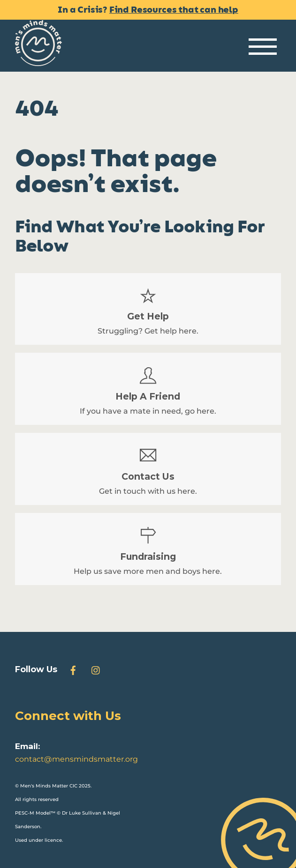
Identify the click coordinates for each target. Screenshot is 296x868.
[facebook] (73, 669)
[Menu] (263, 47)
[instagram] (96, 669)
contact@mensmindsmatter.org (76, 759)
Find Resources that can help (174, 10)
